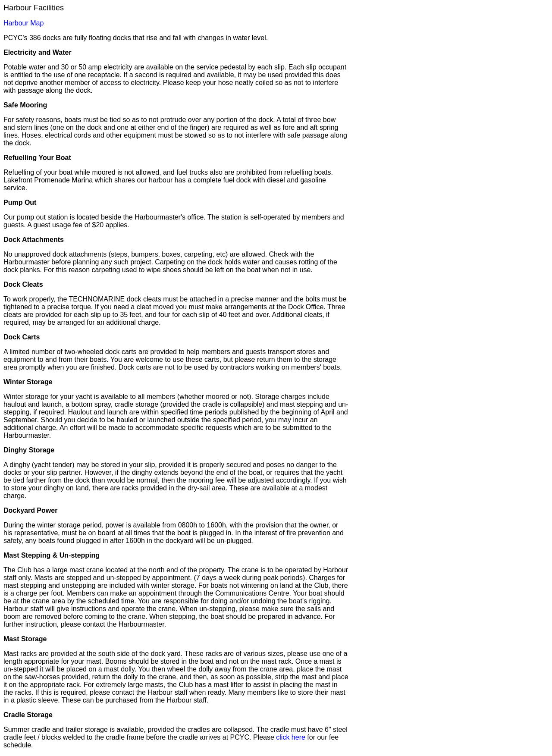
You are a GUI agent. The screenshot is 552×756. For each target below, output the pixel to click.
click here (291, 737)
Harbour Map (24, 23)
